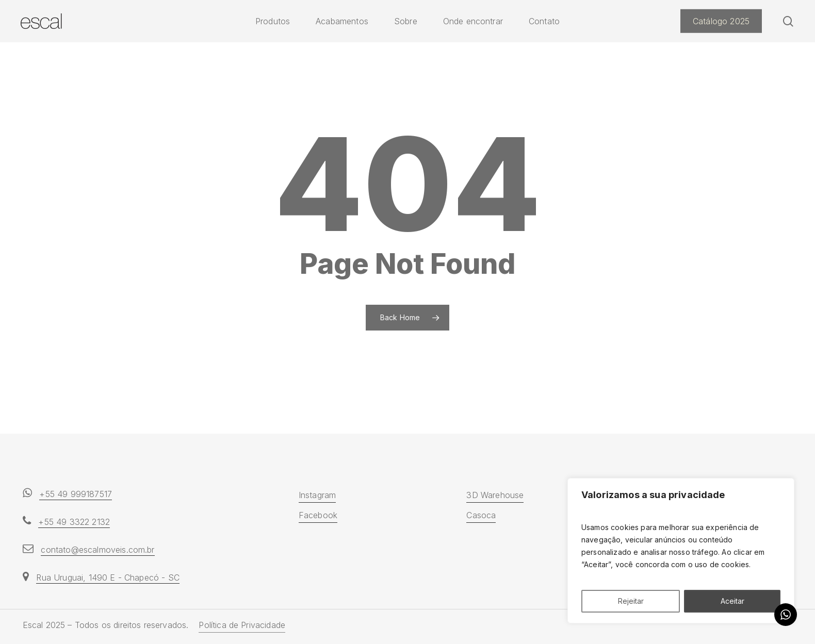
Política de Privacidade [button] (242, 625)
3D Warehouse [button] (495, 495)
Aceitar (732, 601)
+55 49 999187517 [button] (76, 494)
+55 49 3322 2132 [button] (74, 522)
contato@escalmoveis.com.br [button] (97, 550)
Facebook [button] (318, 515)
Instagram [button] (317, 495)
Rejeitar (631, 601)
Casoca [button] (481, 515)
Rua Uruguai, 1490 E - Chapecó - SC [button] (108, 577)
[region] (681, 551)
